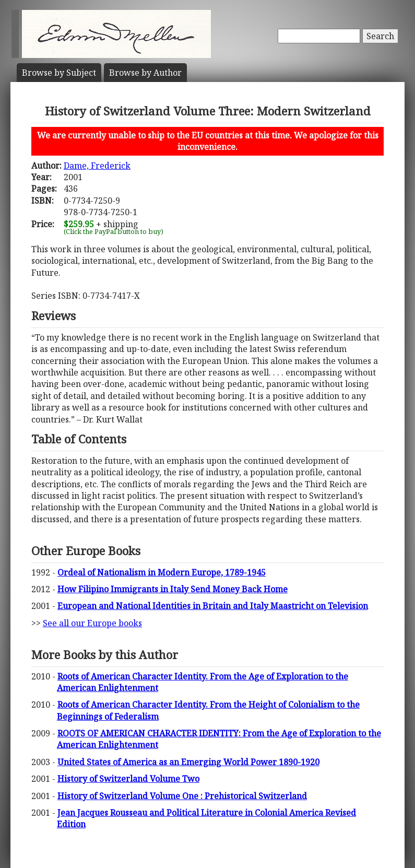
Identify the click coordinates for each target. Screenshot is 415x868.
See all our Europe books (92, 623)
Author (145, 73)
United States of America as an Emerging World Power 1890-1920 (188, 762)
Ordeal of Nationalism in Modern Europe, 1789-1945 (162, 572)
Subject (59, 73)
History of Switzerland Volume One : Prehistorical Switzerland (182, 796)
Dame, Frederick (97, 166)
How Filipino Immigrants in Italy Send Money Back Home (173, 589)
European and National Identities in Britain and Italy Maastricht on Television (213, 606)
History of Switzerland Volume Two (128, 779)
